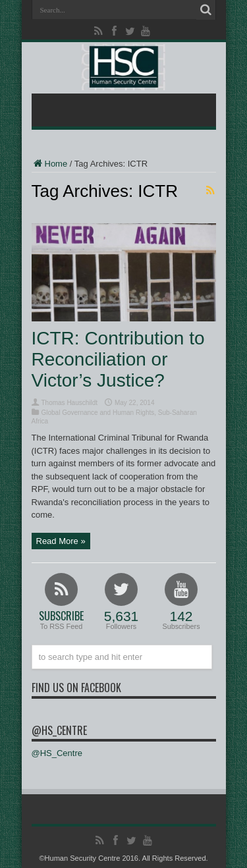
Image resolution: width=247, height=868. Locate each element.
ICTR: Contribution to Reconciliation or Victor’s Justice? (118, 359)
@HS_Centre (59, 730)
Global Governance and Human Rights (98, 413)
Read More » (61, 541)
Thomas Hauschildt (70, 403)
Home (50, 164)
